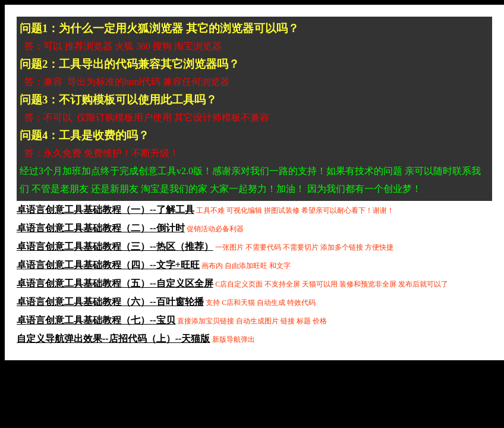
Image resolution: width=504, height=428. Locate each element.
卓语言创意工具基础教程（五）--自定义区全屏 (115, 283)
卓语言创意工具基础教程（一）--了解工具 (105, 210)
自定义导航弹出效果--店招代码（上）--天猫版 (113, 339)
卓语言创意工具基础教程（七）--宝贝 (96, 320)
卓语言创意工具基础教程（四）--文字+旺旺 (108, 265)
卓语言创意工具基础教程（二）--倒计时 (101, 228)
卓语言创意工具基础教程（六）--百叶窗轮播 (110, 302)
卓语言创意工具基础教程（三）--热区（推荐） (115, 246)
